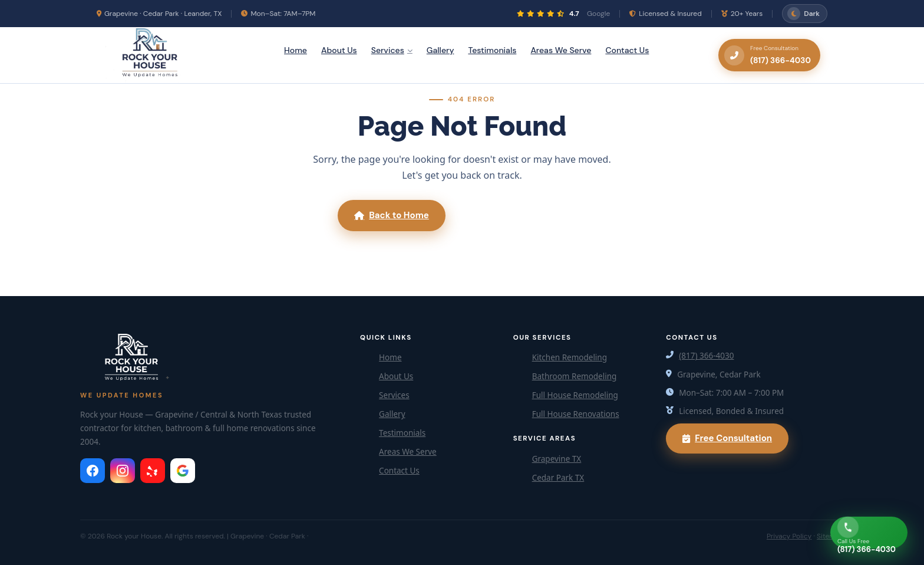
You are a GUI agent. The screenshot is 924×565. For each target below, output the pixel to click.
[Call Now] (869, 533)
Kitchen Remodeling (570, 357)
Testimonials (492, 50)
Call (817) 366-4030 (521, 215)
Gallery (440, 50)
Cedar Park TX (558, 478)
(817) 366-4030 (706, 356)
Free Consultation (727, 438)
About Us (339, 50)
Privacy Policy (789, 536)
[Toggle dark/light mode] (805, 14)
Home (296, 50)
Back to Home (392, 215)
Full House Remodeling (575, 395)
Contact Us (627, 50)
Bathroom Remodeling (575, 376)
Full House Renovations (576, 414)
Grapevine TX (557, 459)
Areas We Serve (561, 50)
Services (392, 50)
